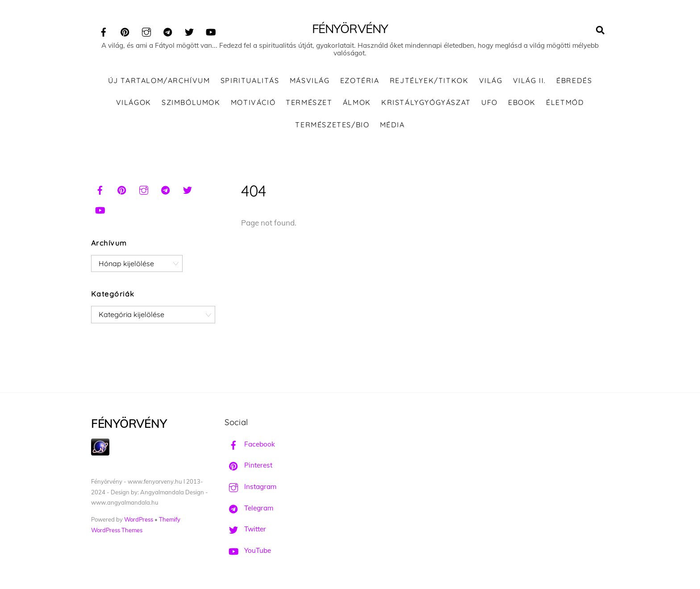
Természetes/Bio (332, 125)
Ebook (522, 102)
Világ (491, 80)
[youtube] (211, 31)
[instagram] (146, 31)
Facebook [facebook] (250, 444)
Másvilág (310, 80)
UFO (490, 102)
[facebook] (104, 31)
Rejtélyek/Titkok (429, 80)
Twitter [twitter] (245, 529)
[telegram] (168, 31)
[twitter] (189, 31)
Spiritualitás (250, 80)
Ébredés (574, 80)
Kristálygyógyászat (426, 102)
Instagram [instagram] (250, 487)
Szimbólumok (191, 102)
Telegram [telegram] (249, 508)
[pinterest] (125, 31)
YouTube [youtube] (248, 550)
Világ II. (529, 80)
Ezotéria (360, 80)
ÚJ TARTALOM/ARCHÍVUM (159, 80)
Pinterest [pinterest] (248, 465)
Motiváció (253, 102)
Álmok (357, 102)
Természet (309, 102)
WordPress (139, 519)
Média (392, 125)
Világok (134, 102)
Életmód (565, 102)
